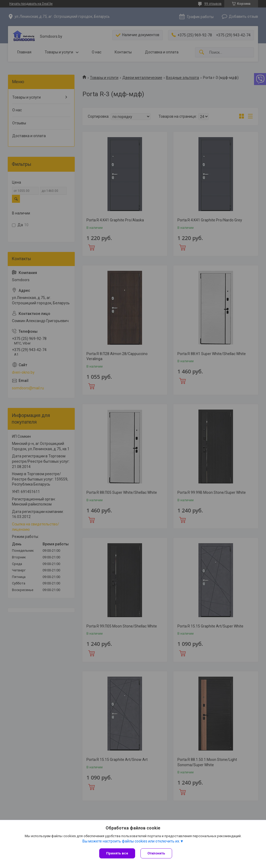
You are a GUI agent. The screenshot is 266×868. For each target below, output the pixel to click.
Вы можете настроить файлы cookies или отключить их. (131, 841)
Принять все (117, 853)
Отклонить (156, 853)
